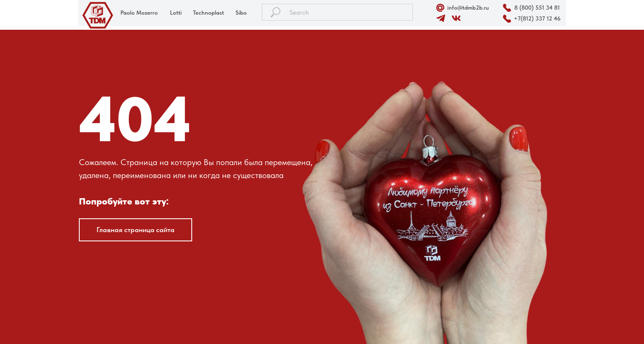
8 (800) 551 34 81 (537, 8)
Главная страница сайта (136, 230)
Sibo (241, 13)
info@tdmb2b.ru (468, 8)
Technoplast (209, 13)
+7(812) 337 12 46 (537, 18)
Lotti (176, 13)
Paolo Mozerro (139, 13)
